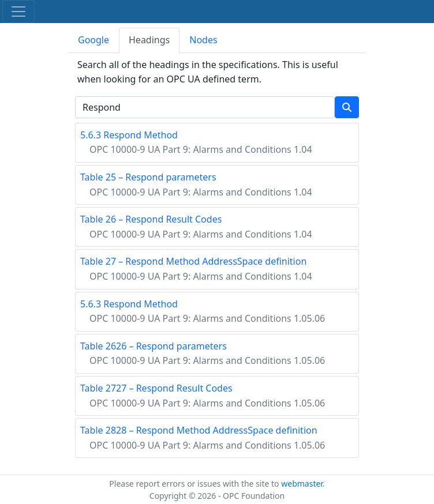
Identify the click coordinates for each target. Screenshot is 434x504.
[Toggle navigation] (18, 12)
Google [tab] (93, 40)
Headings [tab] (149, 40)
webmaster (302, 484)
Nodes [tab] (203, 40)
